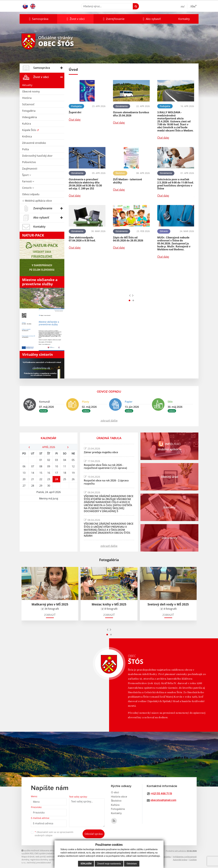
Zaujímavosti (30, 169)
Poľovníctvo (29, 162)
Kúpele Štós (29, 130)
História (27, 98)
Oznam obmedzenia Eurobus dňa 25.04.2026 (131, 114)
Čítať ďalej (75, 120)
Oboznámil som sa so (54, 834)
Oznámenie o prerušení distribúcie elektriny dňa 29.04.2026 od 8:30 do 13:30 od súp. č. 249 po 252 (85, 184)
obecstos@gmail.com (163, 800)
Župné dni (75, 112)
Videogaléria (30, 117)
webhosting (52, 857)
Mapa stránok (28, 857)
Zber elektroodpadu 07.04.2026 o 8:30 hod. (82, 239)
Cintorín (28, 188)
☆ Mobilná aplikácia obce (37, 201)
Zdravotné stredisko (34, 143)
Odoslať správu (94, 834)
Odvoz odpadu (31, 194)
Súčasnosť (28, 104)
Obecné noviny (31, 91)
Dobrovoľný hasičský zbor (37, 156)
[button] (38, 19)
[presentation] (130, 295)
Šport (27, 175)
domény (25, 860)
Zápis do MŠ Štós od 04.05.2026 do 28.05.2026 (128, 239)
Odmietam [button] (132, 864)
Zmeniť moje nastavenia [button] (109, 864)
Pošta (26, 149)
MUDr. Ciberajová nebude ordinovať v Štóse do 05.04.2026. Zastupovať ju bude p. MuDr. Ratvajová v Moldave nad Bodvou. (174, 244)
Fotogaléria (29, 111)
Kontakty (184, 19)
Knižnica (27, 136)
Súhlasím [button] (86, 864)
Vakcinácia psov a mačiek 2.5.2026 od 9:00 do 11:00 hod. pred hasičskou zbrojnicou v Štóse (176, 184)
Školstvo (116, 801)
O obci (115, 793)
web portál (40, 857)
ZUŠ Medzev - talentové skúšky (127, 181)
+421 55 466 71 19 (161, 794)
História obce (119, 797)
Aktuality (27, 85)
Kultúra (27, 124)
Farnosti (28, 181)
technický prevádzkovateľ (39, 863)
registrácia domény (39, 860)
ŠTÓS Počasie (49, 514)
